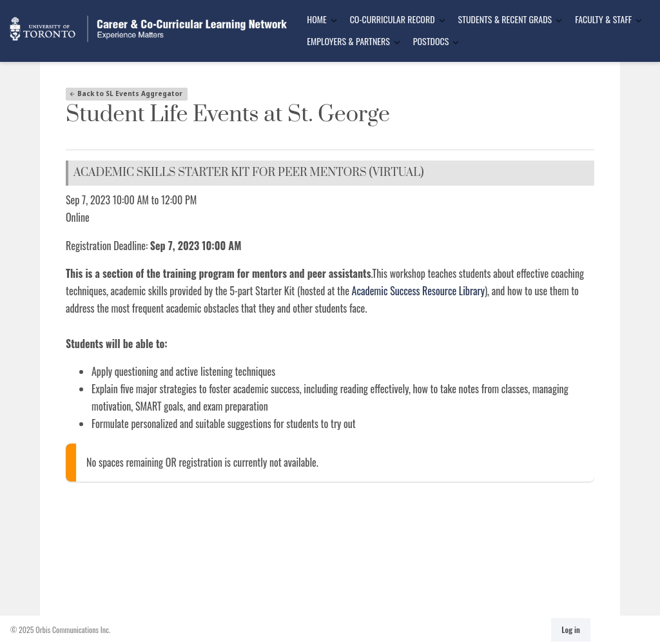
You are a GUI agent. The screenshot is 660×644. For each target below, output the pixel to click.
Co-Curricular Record (393, 19)
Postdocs (431, 41)
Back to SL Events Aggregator (126, 93)
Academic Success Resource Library (418, 291)
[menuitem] (318, 20)
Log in (571, 629)
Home (316, 19)
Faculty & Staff (603, 19)
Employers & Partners (348, 41)
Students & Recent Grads (505, 19)
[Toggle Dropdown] (334, 20)
